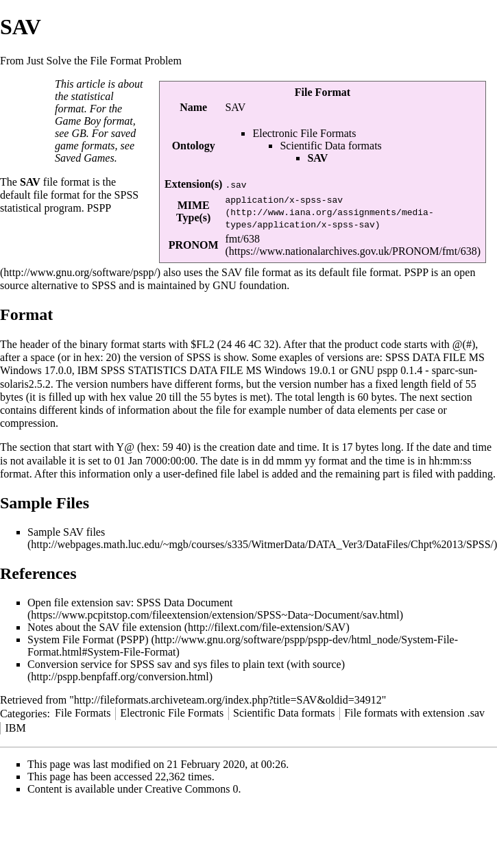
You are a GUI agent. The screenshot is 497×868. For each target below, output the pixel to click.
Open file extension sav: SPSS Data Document (130, 603)
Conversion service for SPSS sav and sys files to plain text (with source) (186, 664)
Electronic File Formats (304, 133)
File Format (323, 92)
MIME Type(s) (193, 211)
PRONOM (194, 245)
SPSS (127, 195)
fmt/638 (242, 239)
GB (78, 133)
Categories (23, 713)
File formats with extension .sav (414, 713)
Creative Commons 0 (192, 789)
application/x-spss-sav (284, 199)
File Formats (83, 713)
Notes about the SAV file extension (105, 627)
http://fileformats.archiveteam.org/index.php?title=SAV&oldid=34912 (228, 700)
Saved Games (85, 158)
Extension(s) (193, 184)
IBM (15, 728)
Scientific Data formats (330, 146)
